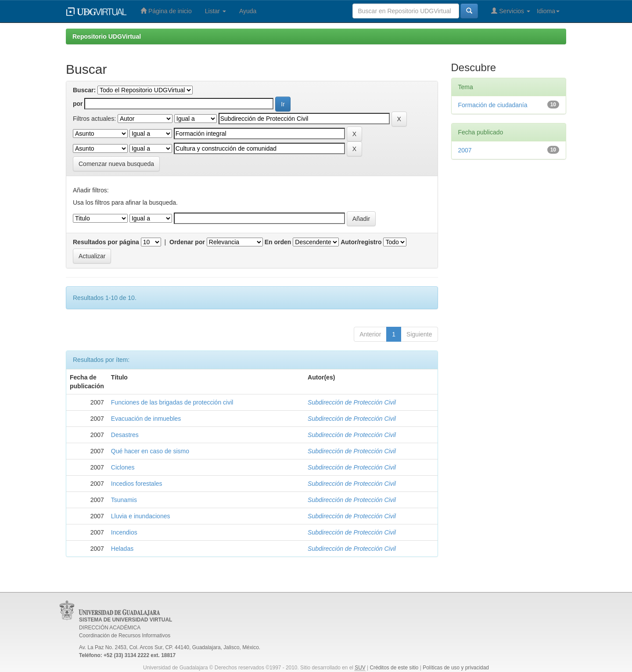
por (78, 104)
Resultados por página (106, 242)
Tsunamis (124, 500)
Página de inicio (166, 11)
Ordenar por (187, 242)
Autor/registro (361, 242)
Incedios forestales (137, 484)
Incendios (124, 532)
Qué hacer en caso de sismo (150, 451)
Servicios (511, 11)
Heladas (122, 549)
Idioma (548, 11)
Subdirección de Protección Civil (352, 402)
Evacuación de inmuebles (146, 419)
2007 (465, 150)
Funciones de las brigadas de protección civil (172, 402)
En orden (278, 242)
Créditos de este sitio (394, 668)
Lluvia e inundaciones (141, 516)
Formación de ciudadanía (493, 105)
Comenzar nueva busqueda (116, 164)
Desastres (125, 435)
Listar (215, 11)
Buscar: (84, 90)
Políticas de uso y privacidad (456, 668)
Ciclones (123, 467)
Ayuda (248, 11)
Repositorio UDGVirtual (107, 36)
